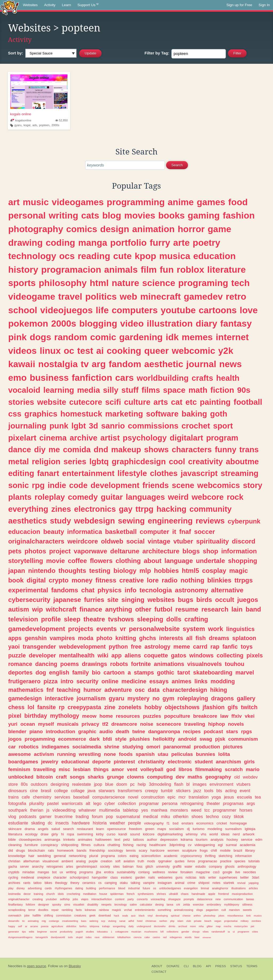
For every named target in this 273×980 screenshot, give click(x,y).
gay (126, 509)
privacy (90, 724)
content (120, 899)
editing (21, 473)
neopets (106, 904)
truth (141, 861)
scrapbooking (17, 910)
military (244, 921)
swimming (85, 834)
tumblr (167, 791)
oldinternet (109, 937)
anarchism (229, 762)
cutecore (86, 402)
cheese (186, 916)
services (62, 797)
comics (82, 229)
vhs (204, 834)
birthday (36, 716)
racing (141, 845)
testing (100, 571)
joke (27, 915)
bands (81, 850)
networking (77, 856)
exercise (198, 904)
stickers (183, 791)
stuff (130, 390)
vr (123, 629)
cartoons (218, 310)
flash (179, 784)
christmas (151, 921)
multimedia (109, 810)
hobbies (166, 571)
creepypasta (84, 707)
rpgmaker (165, 861)
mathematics (26, 690)
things (101, 769)
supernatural (128, 816)
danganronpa (164, 731)
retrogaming (192, 803)
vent (132, 769)
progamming (40, 739)
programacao (208, 861)
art (14, 202)
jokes (221, 916)
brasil (46, 791)
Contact (159, 972)
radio (170, 580)
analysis (217, 840)
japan (17, 571)
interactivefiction (102, 899)
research (215, 609)
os (154, 888)
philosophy (63, 283)
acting (231, 791)
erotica (109, 872)
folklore (31, 904)
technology (32, 256)
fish (200, 638)
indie (57, 485)
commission (64, 915)
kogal (27, 125)
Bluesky (75, 966)
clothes (164, 473)
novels (236, 724)
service (247, 840)
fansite (47, 707)
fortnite (141, 664)
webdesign (95, 521)
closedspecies (30, 840)
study (60, 521)
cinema (53, 438)
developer (42, 655)
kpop (145, 256)
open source (37, 966)
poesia (45, 926)
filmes (86, 845)
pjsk (220, 739)
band (253, 609)
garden (140, 878)
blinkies (219, 580)
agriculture (57, 926)
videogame (32, 296)
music (36, 202)
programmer (225, 810)
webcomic (193, 351)
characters (192, 449)
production (207, 747)
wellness (159, 872)
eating (134, 856)
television (23, 619)
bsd (176, 823)
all (189, 638)
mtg (44, 921)
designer (44, 904)
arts (160, 402)
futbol (163, 609)
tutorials (254, 861)
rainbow (104, 910)
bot (54, 872)
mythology (65, 716)
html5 (190, 571)
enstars (187, 823)
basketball (121, 532)
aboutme (242, 461)
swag (206, 739)
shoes (197, 816)
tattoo (37, 883)
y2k (226, 351)
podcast (213, 731)
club (189, 921)
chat (88, 590)
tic (23, 921)
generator (14, 932)
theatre (94, 619)
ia (229, 932)
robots (119, 664)
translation (199, 797)
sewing (131, 521)
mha (201, 926)
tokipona (94, 926)
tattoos (138, 840)
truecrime (64, 816)
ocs (67, 256)
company (215, 867)
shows (156, 449)
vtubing (112, 921)
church (50, 894)
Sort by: (16, 53)
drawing (25, 243)
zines (61, 509)
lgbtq (99, 461)
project (60, 551)
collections (172, 932)
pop (109, 816)
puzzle (17, 655)
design (115, 229)
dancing (46, 664)
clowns (135, 777)
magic (239, 571)
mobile (225, 850)
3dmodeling (160, 784)
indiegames (55, 747)
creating (38, 899)
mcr (182, 797)
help (142, 784)
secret (54, 932)
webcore (208, 497)
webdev (250, 777)
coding (60, 243)
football (248, 402)
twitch (249, 707)
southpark (18, 810)
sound (135, 834)
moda (86, 638)
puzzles (152, 716)
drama (30, 829)
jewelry (50, 762)
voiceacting (158, 899)
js (48, 810)
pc (132, 784)
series (75, 461)
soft (118, 861)
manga (93, 243)
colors (122, 856)
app (117, 655)
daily (131, 926)
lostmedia (14, 894)
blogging (98, 323)
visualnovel (50, 861)
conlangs (54, 921)
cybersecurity (29, 600)
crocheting (73, 894)
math (198, 390)
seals (125, 916)
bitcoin (45, 777)
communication (233, 899)
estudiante (18, 823)
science (159, 283)
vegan (218, 921)
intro (67, 681)
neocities (250, 872)
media (89, 390)
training (38, 894)
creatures (80, 915)
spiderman (117, 894)
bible (12, 840)
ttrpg (144, 509)
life (102, 310)
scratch (234, 769)
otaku (124, 883)
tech (240, 283)
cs (100, 883)
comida (77, 449)
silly (111, 390)
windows (201, 655)
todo (70, 937)
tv (85, 364)
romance (20, 664)
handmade (198, 894)
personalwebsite (154, 629)
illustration (170, 323)
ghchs (148, 638)
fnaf (185, 532)
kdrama (187, 840)
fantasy (236, 323)
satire (133, 904)
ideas (225, 834)
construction (153, 797)
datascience (205, 899)
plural (94, 856)
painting (215, 402)
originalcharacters (36, 541)
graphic (87, 731)
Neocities (15, 966)
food (238, 202)
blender (17, 731)
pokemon (28, 323)
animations (169, 664)
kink (249, 916)
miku (166, 816)
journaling (27, 426)
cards (48, 888)
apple (212, 894)
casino (156, 937)
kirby (100, 834)
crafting (196, 619)
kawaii (22, 364)
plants (20, 497)
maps (162, 829)
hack (117, 916)
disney (21, 888)
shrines (161, 894)
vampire (149, 883)
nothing (192, 580)
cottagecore (122, 932)
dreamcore (124, 724)
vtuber (183, 541)
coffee (77, 561)
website (52, 402)
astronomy (191, 590)
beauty (54, 532)
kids (202, 878)
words (188, 937)
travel (70, 296)
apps (15, 638)
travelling (45, 769)
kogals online (21, 114)
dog (41, 672)
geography (218, 777)
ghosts (230, 867)
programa (108, 856)
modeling (215, 829)
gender (185, 932)
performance (107, 888)
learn (100, 829)
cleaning (15, 845)
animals (121, 269)
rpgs (246, 731)
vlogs (200, 910)
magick (117, 910)
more (193, 926)
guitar (112, 497)
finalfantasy (16, 904)
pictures (233, 747)
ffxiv (237, 716)
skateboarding (213, 672)
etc (191, 402)
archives (14, 883)
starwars (107, 791)
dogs (40, 337)
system (194, 629)
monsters (179, 810)
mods (151, 861)
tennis (131, 850)
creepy (152, 791)
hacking (171, 509)
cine (34, 791)
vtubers (243, 784)
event (245, 791)
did (11, 850)
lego (97, 803)
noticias (191, 878)
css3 (216, 872)
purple (93, 861)
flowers (101, 561)
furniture (31, 845)
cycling (13, 878)
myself (46, 724)
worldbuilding (163, 378)
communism (243, 739)
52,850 (61, 120)
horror (191, 229)
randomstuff (218, 932)
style (121, 739)
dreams (219, 638)
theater (213, 803)
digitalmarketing (170, 834)
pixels (255, 655)
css (15, 414)
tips (24, 932)
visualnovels (204, 664)
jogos (15, 739)
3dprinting (177, 845)
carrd (200, 647)
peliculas (182, 754)
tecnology (121, 904)
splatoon (244, 638)
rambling (67, 910)
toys (247, 647)
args (251, 803)
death (122, 731)
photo (104, 638)
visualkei (79, 904)
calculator (146, 904)
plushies (140, 739)
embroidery (214, 904)
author (152, 840)
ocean (28, 724)
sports (22, 283)
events (107, 629)
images (200, 784)
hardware (81, 823)
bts (219, 791)
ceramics (89, 883)
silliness (247, 904)
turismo (199, 829)
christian (14, 861)
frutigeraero (24, 681)
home (106, 716)
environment (221, 784)
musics (258, 916)
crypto (59, 580)
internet (232, 337)
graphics (41, 414)
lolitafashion (124, 937)
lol (31, 707)
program (222, 438)
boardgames (23, 762)
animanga (52, 840)
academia (248, 845)
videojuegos (67, 310)
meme (182, 647)
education (214, 256)
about (152, 561)
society (105, 867)
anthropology (247, 867)
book (16, 580)
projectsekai (231, 921)
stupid (79, 937)
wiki (103, 655)
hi (63, 834)
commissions (153, 426)
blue (109, 784)
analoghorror (220, 888)
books (171, 215)
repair (55, 910)
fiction (222, 390)
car (12, 747)
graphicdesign (139, 461)
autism (19, 609)
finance (91, 609)
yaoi (14, 647)
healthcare (158, 845)
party (131, 899)
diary (206, 323)
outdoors (39, 784)
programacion (71, 269)
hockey (232, 840)
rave (97, 937)
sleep (72, 619)
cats (90, 215)
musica (175, 256)
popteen (44, 125)
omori (153, 747)
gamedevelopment (37, 629)
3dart (255, 878)
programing (203, 283)
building (91, 888)
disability (93, 904)
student (204, 762)
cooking (124, 351)
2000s (55, 125)
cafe (26, 797)
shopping (242, 561)
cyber (110, 803)
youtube (178, 310)
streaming (240, 473)
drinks (172, 926)
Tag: (157, 53)
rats (51, 850)
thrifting (210, 856)
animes (182, 681)
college (61, 791)
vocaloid (24, 390)
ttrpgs (244, 580)
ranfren (163, 921)
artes (69, 867)
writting (71, 872)
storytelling (26, 561)
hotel (140, 921)
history (23, 269)
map (218, 926)
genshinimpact (86, 867)
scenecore (169, 724)
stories (21, 402)
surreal (231, 845)
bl (188, 784)
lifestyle (132, 473)
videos (23, 351)
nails (152, 878)
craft (61, 777)
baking (194, 414)
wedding (44, 856)
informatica (85, 532)
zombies (256, 921)
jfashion (214, 707)
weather (118, 823)
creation (107, 861)
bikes (48, 883)
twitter (244, 878)
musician (136, 932)
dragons (222, 698)
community (210, 509)
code (78, 485)
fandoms (65, 590)
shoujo (196, 932)
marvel (245, 672)
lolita (224, 754)
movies (140, 215)
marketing (124, 414)
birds (204, 600)
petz (127, 840)
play (11, 888)
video (132, 323)
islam (180, 921)
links (201, 681)
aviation (129, 861)
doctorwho (160, 926)
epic (171, 797)
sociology (115, 850)
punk (59, 426)
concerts (142, 899)
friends (156, 485)
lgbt (79, 426)
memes (197, 337)
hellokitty (164, 739)
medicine (134, 681)
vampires (62, 638)
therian (37, 810)
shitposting (70, 845)
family (81, 672)
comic (103, 337)
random (71, 337)
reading (94, 256)
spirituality (213, 541)
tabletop (131, 810)
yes (145, 810)
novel (133, 797)
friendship (97, 850)
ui (234, 932)
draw (44, 834)
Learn (67, 5)
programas (233, 803)
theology (61, 883)
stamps (144, 672)
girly (55, 834)
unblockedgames (170, 888)
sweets (247, 910)
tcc (207, 810)
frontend (223, 894)
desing (159, 904)
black (142, 916)
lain (237, 609)
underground (144, 926)
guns (179, 878)
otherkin (181, 816)
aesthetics (28, 521)
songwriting (119, 926)
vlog (12, 816)
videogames (78, 202)
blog (112, 215)
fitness (106, 580)
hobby (153, 707)
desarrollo (14, 921)
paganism (212, 910)
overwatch (15, 915)
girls (249, 762)
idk (172, 337)
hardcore (157, 850)
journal (201, 364)
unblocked (21, 777)
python (118, 647)
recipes (192, 731)
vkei (250, 716)
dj (188, 829)
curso (111, 834)
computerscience (109, 797)
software (162, 414)
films (151, 390)
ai (100, 351)
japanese (67, 600)
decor (27, 894)
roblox (190, 269)
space (174, 390)
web (129, 296)
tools (209, 791)
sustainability (126, 872)
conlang (144, 872)
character (60, 878)
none (110, 754)
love (249, 310)
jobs (75, 899)
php (172, 921)
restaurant (85, 829)
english (59, 672)
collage (78, 791)
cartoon (114, 672)
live (238, 872)
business (49, 378)
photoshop (210, 916)
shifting (49, 915)
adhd (131, 921)
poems (70, 664)
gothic (166, 672)
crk (178, 904)
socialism (176, 829)
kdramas (90, 910)
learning (59, 390)
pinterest (124, 762)
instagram (165, 883)
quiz (133, 916)
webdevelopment (82, 647)
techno (212, 816)
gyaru (18, 125)
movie (55, 561)
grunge (115, 777)
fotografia (17, 803)
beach (208, 921)
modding (223, 681)
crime (191, 883)
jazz (197, 791)
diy (40, 449)
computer (154, 532)
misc (64, 769)
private (198, 921)
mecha (227, 926)
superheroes (228, 878)
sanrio (113, 426)
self (20, 926)
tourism (202, 840)
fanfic (230, 647)
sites (116, 867)
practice (226, 861)
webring (94, 921)
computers (135, 310)
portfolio (128, 243)
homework (65, 850)
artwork (248, 834)
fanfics (83, 926)
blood (122, 888)
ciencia (137, 937)
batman (128, 867)
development (115, 485)
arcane (34, 926)
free (136, 647)
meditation (90, 894)
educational (75, 762)
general (60, 856)
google (227, 872)
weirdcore (83, 541)
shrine (112, 747)
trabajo (106, 926)
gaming (204, 215)
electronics (95, 509)
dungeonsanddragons (20, 937)
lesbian (82, 769)
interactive (59, 698)
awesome (20, 754)
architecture (161, 551)
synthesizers (146, 894)
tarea (170, 904)
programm (244, 932)
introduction (61, 731)
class (114, 878)
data (154, 690)
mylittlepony (232, 904)
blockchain (37, 850)
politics (101, 296)
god (171, 769)
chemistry (42, 797)
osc (140, 690)
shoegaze (174, 899)
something (164, 910)
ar (26, 926)
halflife (37, 915)
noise (146, 724)
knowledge (17, 856)
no (156, 698)
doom (122, 784)
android (187, 739)
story (253, 485)
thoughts (72, 571)
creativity (205, 461)
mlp (145, 571)
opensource (117, 829)
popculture (177, 716)
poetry (206, 243)
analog (81, 861)
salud (56, 829)
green (150, 829)
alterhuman (31, 861)
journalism (91, 698)
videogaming (205, 845)
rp (62, 707)
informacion (244, 856)
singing (133, 600)
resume (187, 609)
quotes (179, 861)
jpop (98, 784)
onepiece (44, 878)
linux (50, 351)
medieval (28, 878)
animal (180, 883)
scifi (113, 402)
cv (190, 845)
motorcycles (241, 926)
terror (32, 910)
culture (137, 402)
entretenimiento (145, 910)
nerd (236, 834)
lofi (162, 932)
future (146, 888)
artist (110, 438)
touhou (234, 664)
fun (167, 269)
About (157, 966)
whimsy (192, 834)
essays (159, 681)
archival (183, 926)
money (82, 580)
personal (27, 215)
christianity (151, 762)
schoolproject (79, 878)
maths (195, 777)
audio (106, 731)
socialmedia (87, 747)
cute (123, 256)
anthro (197, 916)
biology (125, 571)
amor (118, 769)
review (173, 872)
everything (28, 509)
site (113, 600)
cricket (222, 823)
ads (35, 125)
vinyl (150, 916)
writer (212, 878)
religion (46, 461)
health (228, 378)
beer (197, 937)
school (23, 310)
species (240, 861)
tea (258, 797)
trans (249, 449)
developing (162, 916)
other (143, 609)
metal (19, 461)
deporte (101, 762)
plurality (37, 803)
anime (181, 202)
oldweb (112, 541)
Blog (197, 966)
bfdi (107, 739)
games (211, 202)
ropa (71, 834)
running (66, 754)
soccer (204, 532)
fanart (48, 473)
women (173, 850)
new (218, 899)
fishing (128, 845)
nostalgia (58, 364)
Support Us (88, 5)
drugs (21, 850)
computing (160, 777)
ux (61, 872)
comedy (83, 497)
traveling (195, 724)
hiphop (217, 724)
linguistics (240, 629)
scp (103, 921)
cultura (99, 845)
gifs (233, 707)
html (99, 283)
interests (171, 638)
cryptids (14, 872)
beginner (42, 932)
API (208, 966)
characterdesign (185, 690)
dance (20, 449)
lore (153, 580)
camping (111, 883)
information (239, 551)
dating (79, 888)
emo (17, 378)
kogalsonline (21, 120)
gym (168, 698)
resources (128, 716)
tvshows (121, 619)
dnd (101, 449)
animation (153, 229)
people (135, 823)
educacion (24, 532)
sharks (96, 777)
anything (119, 609)
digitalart (186, 438)
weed (196, 810)
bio (96, 672)
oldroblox (71, 926)
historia (100, 823)
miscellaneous (235, 916)
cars (124, 378)
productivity (66, 932)
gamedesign (25, 698)
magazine (203, 872)
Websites (30, 5)
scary (143, 850)
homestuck (81, 414)
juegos (248, 600)
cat (177, 402)
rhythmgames (63, 888)
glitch (149, 867)
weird (178, 497)
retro (236, 296)
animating (33, 921)
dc (50, 823)
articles (253, 888)
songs (77, 777)
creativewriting (70, 921)
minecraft (160, 296)
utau (163, 754)
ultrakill (174, 894)
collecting (230, 655)
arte (182, 243)
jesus (229, 797)
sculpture (189, 850)
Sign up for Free (239, 5)
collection (127, 803)
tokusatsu (102, 932)
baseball (81, 797)
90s (244, 390)
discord (244, 541)
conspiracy (49, 845)
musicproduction (242, 894)
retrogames (55, 867)
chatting (114, 845)
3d (93, 426)
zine (110, 707)
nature (125, 283)
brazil (238, 850)
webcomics (219, 485)
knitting (126, 638)
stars (232, 731)
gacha (13, 867)
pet (252, 926)
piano (36, 731)
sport (223, 426)
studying (133, 747)
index (89, 937)
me (54, 449)
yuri (13, 724)
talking (135, 883)
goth (219, 414)
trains (14, 797)
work (216, 629)
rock (235, 497)
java (91, 791)
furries (94, 600)
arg (99, 364)
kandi (123, 834)
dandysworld (58, 937)
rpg (38, 485)
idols (61, 894)
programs (86, 872)
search (68, 829)
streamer (207, 937)
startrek (229, 883)
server (25, 867)
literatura (15, 834)
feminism (19, 769)
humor (92, 690)
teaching (69, 690)
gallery (246, 698)
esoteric (127, 878)
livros (191, 861)
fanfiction (92, 378)
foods (126, 754)
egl (220, 845)
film (149, 269)
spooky (57, 904)
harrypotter (100, 878)
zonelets (130, 707)
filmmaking (208, 769)
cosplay (214, 571)
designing (60, 784)
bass (84, 921)
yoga (216, 797)
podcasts (28, 816)
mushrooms (151, 932)
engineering (170, 521)
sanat (122, 921)
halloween (103, 840)
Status (236, 966)
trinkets (69, 840)
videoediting (64, 810)
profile (51, 619)
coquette (156, 655)
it (174, 532)
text (117, 840)
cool (177, 461)
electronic (180, 762)
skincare (15, 829)
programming (136, 202)
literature (226, 269)
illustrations (239, 888)
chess (16, 707)
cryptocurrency (191, 856)
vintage (159, 541)
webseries (165, 878)
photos (35, 551)
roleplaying (193, 698)
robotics (29, 747)
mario (253, 769)
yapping (254, 883)
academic (171, 856)
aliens (133, 655)
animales (85, 840)
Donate (173, 966)
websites (161, 600)
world (214, 834)
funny (226, 449)
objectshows (182, 707)
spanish (145, 754)
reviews (210, 521)
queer (156, 351)
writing (64, 215)
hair (32, 856)
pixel (15, 716)
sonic (19, 485)
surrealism (233, 829)
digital (36, 580)
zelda (187, 904)
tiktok (239, 816)
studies (90, 932)
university (163, 867)
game (219, 229)
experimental (28, 590)
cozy (226, 816)
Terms (252, 966)
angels (43, 829)
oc (69, 351)
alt (88, 803)
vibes (206, 932)
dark (94, 739)
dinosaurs (18, 791)
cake (147, 937)
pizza (51, 681)
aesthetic (164, 364)
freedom (135, 829)
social (136, 541)
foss (139, 867)
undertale (210, 561)
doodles (43, 910)
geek (92, 915)
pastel (53, 803)
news (230, 364)
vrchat (128, 910)
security (88, 681)
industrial (134, 888)
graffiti (177, 867)
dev (180, 777)
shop (210, 551)
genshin (36, 638)
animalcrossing (184, 910)
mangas (43, 872)
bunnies (206, 754)
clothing (128, 561)
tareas (250, 899)
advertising (35, 888)
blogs (191, 551)
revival (241, 883)
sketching (225, 856)
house (103, 894)
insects (62, 823)
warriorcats (72, 803)
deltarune (125, 551)
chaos (185, 894)
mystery (138, 698)
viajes (85, 899)
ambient (67, 861)
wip (37, 609)
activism (44, 754)
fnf (50, 690)
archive (83, 438)
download (105, 915)
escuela (244, 797)
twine (139, 731)
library (250, 850)
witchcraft (61, 609)
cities (255, 932)
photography (36, 229)
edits (31, 932)
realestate (81, 784)
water (188, 867)
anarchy (38, 867)
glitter (210, 926)
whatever (87, 810)
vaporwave (90, 551)
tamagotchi (42, 937)
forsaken (187, 872)
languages (145, 497)
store (13, 784)
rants (27, 883)
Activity (50, 5)
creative (132, 580)
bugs (186, 600)
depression (169, 840)
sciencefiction (151, 856)
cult (224, 910)
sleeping (150, 619)
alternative (227, 590)
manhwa (159, 810)
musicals (68, 724)
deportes (20, 672)
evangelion (191, 888)
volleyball (152, 769)
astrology (157, 647)
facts (79, 910)
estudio (201, 867)
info (131, 590)
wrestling (90, 754)
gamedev (203, 296)
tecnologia (156, 590)
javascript (199, 473)
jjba (99, 872)
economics (205, 823)
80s (24, 784)
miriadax (29, 872)
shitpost (204, 883)
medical (151, 816)
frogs (204, 850)
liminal (205, 888)
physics (110, 590)
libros (185, 769)
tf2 (105, 724)
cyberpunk (244, 521)
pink (17, 337)
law (224, 716)
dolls (174, 619)
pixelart (22, 438)
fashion (239, 215)
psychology (145, 438)
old (237, 777)
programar (149, 803)
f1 (168, 823)
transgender (39, 647)
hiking (219, 690)
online (110, 681)
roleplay (50, 497)
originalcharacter (19, 899)
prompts (189, 899)
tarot (184, 672)
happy (12, 926)
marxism (234, 910)
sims (67, 904)
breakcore (205, 716)
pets (15, 551)
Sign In (264, 5)
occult (225, 600)
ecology (32, 834)
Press (220, 966)
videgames (176, 937)
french (131, 894)
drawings (95, 664)
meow (89, 716)
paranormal (177, 747)
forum (97, 816)
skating (38, 823)
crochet (196, 426)
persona (170, 803)
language (179, 561)
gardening (141, 337)
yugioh (79, 932)
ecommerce (72, 739)
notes (216, 883)
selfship (65, 899)
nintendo (42, 571)
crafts (202, 378)
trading (82, 816)
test (85, 351)
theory (75, 883)
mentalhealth (77, 655)
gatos (179, 655)
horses (246, 810)
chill (214, 850)
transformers (130, 791)
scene (183, 485)
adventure (118, 690)
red (165, 937)
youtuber (51, 899)
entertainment (88, 473)
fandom (125, 364)
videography (154, 823)
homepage (238, 823)
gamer (46, 816)
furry (160, 243)
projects (81, 629)
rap (215, 647)
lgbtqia (250, 829)
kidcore (149, 834)
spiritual (175, 916)
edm (259, 840)
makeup (126, 449)
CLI (186, 966)
